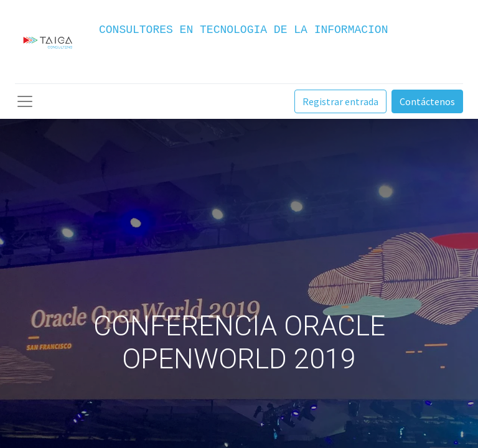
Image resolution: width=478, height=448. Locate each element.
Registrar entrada (340, 101)
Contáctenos (427, 101)
